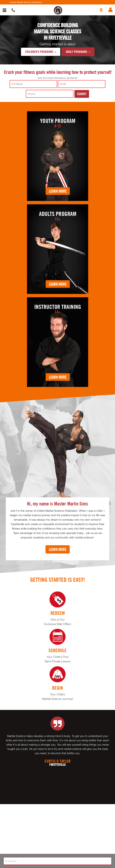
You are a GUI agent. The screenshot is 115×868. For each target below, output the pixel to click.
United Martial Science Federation (26, 2)
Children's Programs (41, 52)
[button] (58, 10)
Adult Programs (78, 52)
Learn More (58, 191)
